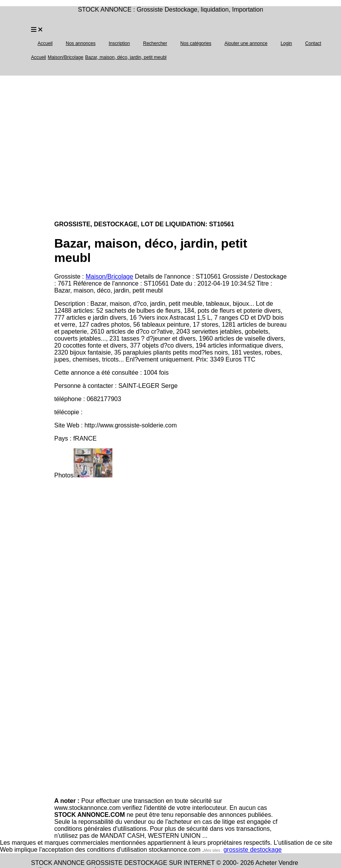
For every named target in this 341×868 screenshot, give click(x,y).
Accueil (45, 43)
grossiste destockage (253, 850)
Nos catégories (196, 43)
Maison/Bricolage (65, 57)
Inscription (119, 43)
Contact (313, 43)
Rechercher (155, 43)
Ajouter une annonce (246, 43)
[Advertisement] (73, 148)
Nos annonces (81, 43)
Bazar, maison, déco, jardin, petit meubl (126, 57)
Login (286, 43)
